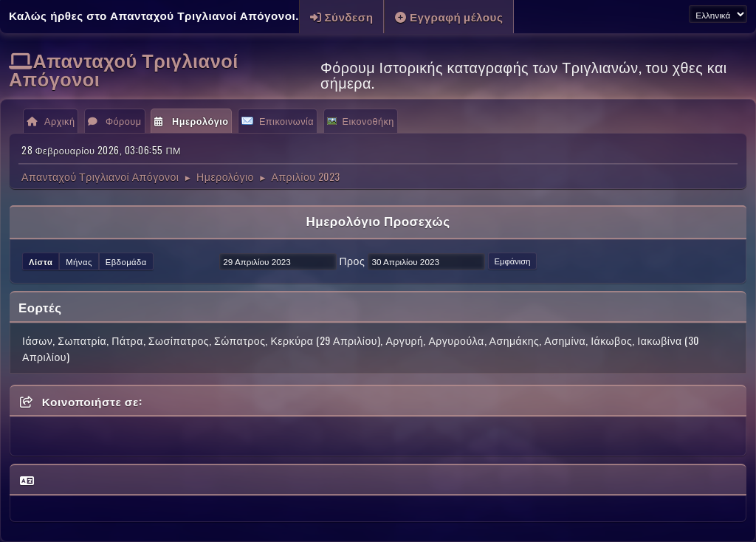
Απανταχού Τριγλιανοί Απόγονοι (124, 69)
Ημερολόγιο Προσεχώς (378, 220)
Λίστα (41, 261)
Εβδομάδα (126, 261)
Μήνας (79, 261)
